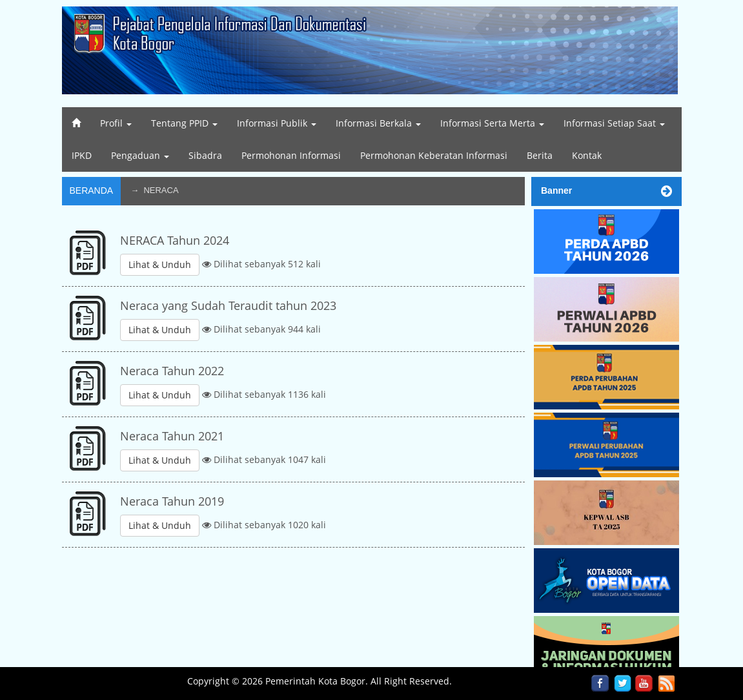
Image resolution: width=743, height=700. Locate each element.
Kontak (587, 155)
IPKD (82, 155)
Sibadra (205, 155)
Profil (116, 123)
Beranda (92, 190)
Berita (540, 155)
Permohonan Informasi (291, 155)
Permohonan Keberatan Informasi (434, 155)
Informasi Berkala (378, 123)
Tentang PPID (184, 123)
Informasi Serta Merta (492, 123)
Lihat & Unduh (160, 264)
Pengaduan (140, 155)
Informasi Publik (277, 123)
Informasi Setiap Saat (614, 123)
